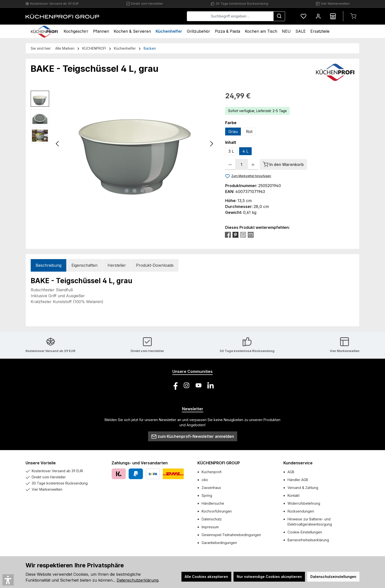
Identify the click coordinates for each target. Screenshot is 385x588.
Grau (233, 132)
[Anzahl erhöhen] (253, 164)
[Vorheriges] (58, 144)
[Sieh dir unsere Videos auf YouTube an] (199, 385)
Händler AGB (298, 480)
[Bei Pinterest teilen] (235, 235)
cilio (205, 480)
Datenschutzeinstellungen (333, 577)
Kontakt (294, 495)
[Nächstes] (211, 144)
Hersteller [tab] (117, 265)
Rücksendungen (301, 511)
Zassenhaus (211, 488)
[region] (123, 144)
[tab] (48, 265)
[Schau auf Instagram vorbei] (186, 385)
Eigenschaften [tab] (84, 265)
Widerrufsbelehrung (304, 503)
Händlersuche (213, 503)
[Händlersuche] (333, 16)
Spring (207, 495)
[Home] (44, 31)
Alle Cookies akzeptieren (206, 577)
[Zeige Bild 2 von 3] (135, 191)
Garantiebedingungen (219, 543)
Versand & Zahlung (303, 488)
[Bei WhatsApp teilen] (243, 235)
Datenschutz (212, 519)
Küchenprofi (212, 472)
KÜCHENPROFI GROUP (219, 463)
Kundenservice (298, 463)
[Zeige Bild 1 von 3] (127, 191)
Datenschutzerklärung (137, 580)
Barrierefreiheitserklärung (308, 540)
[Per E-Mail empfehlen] (251, 235)
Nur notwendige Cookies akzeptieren (269, 577)
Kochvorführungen (217, 511)
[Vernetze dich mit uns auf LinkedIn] (211, 385)
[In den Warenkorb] (283, 164)
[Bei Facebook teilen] (228, 235)
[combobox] (230, 16)
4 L (245, 151)
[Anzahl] (242, 164)
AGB (291, 472)
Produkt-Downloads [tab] (155, 265)
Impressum (210, 527)
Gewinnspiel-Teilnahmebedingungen (231, 535)
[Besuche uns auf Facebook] (174, 385)
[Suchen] (279, 16)
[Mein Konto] (318, 16)
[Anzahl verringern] (230, 164)
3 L (231, 151)
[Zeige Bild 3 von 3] (142, 191)
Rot (249, 132)
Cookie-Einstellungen (305, 532)
